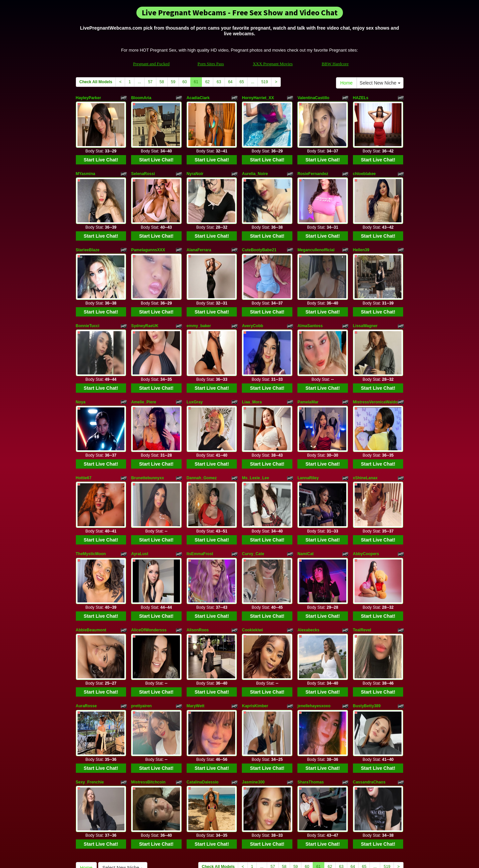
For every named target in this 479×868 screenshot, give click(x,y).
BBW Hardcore (335, 64)
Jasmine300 (253, 709)
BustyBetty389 (367, 641)
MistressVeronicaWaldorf (377, 369)
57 (150, 82)
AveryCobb (252, 302)
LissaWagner (365, 302)
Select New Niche (380, 83)
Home (346, 83)
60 (184, 82)
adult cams (314, 810)
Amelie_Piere (144, 369)
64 (230, 82)
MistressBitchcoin (148, 709)
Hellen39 (361, 234)
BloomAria (141, 98)
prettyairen (141, 641)
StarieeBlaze (88, 234)
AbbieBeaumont (91, 573)
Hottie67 (84, 437)
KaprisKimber (255, 641)
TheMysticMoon (91, 506)
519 (264, 82)
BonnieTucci (88, 302)
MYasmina (86, 166)
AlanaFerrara (199, 234)
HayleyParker (88, 98)
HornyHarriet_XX (258, 98)
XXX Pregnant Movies (273, 64)
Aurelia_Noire (255, 166)
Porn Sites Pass (211, 64)
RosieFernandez (313, 166)
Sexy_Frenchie (90, 709)
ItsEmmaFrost (200, 506)
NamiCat (306, 506)
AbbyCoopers (366, 506)
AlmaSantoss (310, 302)
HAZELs (361, 98)
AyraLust (140, 506)
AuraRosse (86, 641)
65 (242, 82)
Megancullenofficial (316, 234)
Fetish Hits (237, 858)
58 (162, 82)
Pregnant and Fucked (151, 64)
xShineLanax (365, 437)
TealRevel (362, 573)
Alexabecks (308, 573)
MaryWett (196, 641)
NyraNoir (195, 166)
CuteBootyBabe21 (259, 234)
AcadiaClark (198, 98)
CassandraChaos (369, 709)
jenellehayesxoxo (314, 641)
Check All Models (96, 82)
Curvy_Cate (253, 506)
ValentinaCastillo (313, 98)
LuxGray (195, 369)
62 (207, 82)
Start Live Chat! (101, 152)
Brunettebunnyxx (148, 437)
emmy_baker (199, 302)
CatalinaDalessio (203, 709)
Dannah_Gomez (202, 437)
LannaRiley (308, 437)
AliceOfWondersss (149, 573)
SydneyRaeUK (145, 302)
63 (219, 82)
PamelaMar (308, 369)
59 (173, 82)
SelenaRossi (143, 166)
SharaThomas (311, 709)
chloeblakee (364, 166)
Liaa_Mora (252, 369)
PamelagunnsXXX (148, 234)
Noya (81, 369)
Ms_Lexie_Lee (255, 437)
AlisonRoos (198, 573)
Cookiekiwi (252, 573)
